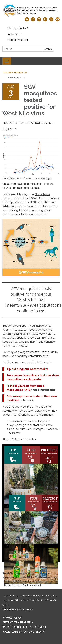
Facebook (53, 429)
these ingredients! (44, 390)
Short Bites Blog (16, 78)
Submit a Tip (14, 34)
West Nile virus (35, 202)
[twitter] (51, 20)
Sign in (40, 632)
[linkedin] (45, 20)
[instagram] (39, 20)
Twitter (16, 433)
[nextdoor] (27, 20)
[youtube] (57, 20)
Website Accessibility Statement (24, 627)
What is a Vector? (17, 29)
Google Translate (17, 40)
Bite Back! (27, 400)
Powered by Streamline (18, 632)
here (47, 421)
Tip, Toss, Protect (16, 346)
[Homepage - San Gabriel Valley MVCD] (31, 10)
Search (48, 49)
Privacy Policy (12, 618)
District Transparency (18, 622)
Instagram (39, 429)
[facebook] (33, 20)
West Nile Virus (44, 577)
